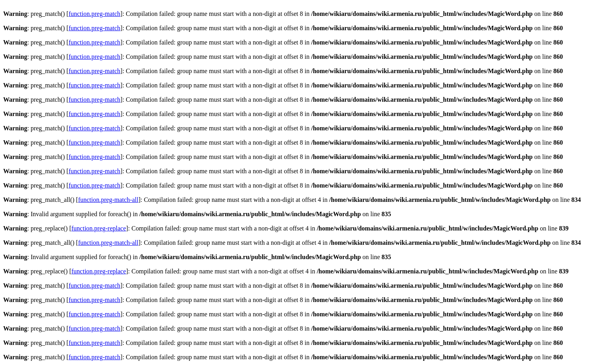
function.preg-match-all (108, 200)
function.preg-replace (99, 228)
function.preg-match (94, 14)
